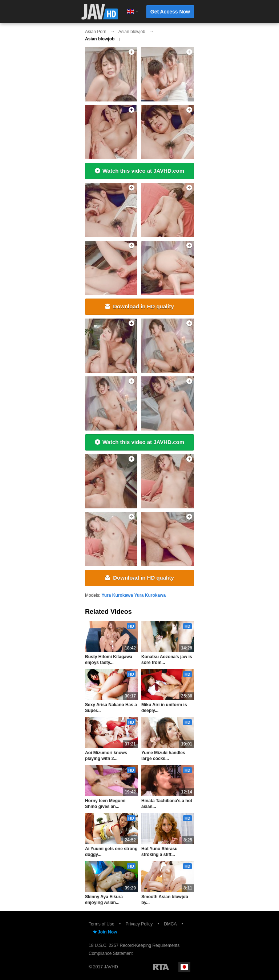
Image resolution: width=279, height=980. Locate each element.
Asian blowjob (132, 32)
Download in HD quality (139, 306)
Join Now (105, 932)
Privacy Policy (139, 924)
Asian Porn (96, 32)
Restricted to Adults (161, 967)
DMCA (170, 924)
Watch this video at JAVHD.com (139, 171)
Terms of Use (102, 924)
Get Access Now (170, 12)
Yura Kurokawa (117, 595)
